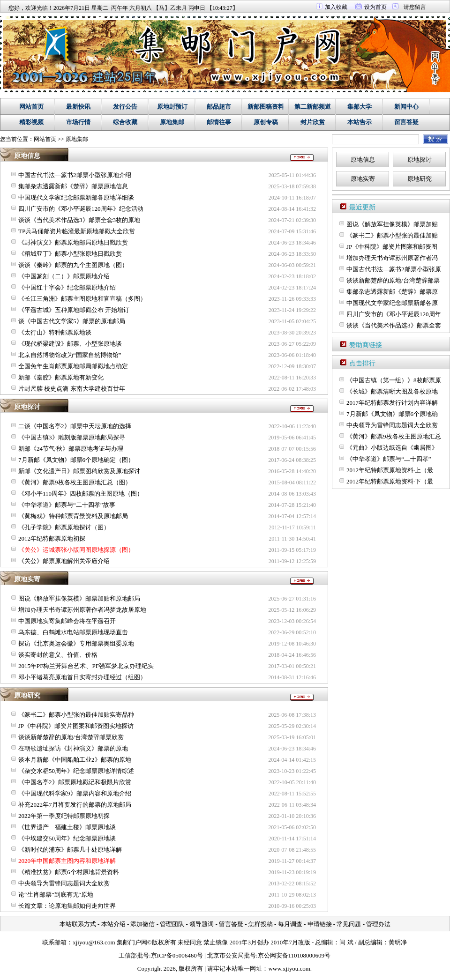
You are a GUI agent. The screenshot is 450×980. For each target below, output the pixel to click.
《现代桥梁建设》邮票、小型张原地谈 (70, 344)
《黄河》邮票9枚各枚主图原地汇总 (394, 436)
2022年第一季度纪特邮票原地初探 (64, 816)
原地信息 (363, 160)
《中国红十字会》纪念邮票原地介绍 (67, 287)
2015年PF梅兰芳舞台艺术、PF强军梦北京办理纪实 (86, 666)
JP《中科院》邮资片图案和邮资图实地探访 (76, 726)
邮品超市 (219, 107)
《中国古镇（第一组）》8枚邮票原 (394, 380)
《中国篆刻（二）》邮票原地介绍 (64, 276)
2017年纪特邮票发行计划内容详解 (392, 403)
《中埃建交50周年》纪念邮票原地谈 (67, 838)
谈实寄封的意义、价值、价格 (58, 655)
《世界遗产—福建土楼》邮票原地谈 (67, 827)
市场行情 (78, 122)
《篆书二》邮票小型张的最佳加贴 (392, 235)
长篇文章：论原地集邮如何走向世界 (67, 906)
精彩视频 (31, 122)
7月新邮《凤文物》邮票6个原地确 (392, 414)
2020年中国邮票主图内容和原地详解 (67, 861)
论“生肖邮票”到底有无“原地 (56, 895)
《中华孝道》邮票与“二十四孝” (389, 459)
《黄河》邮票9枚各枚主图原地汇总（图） (75, 482)
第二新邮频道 (313, 107)
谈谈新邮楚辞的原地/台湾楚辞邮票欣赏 (71, 737)
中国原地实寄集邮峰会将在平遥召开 (67, 621)
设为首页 (375, 7)
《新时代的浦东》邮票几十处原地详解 (70, 850)
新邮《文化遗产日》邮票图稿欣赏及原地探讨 (79, 471)
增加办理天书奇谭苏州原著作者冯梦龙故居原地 (82, 610)
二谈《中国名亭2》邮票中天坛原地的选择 (75, 426)
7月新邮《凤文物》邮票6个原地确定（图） (76, 460)
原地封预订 (172, 107)
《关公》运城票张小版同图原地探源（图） (76, 550)
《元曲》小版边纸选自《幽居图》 (392, 448)
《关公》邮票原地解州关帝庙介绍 (64, 561)
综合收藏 (125, 122)
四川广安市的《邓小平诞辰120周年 (394, 314)
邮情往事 (219, 122)
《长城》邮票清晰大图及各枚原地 (392, 391)
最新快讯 (78, 107)
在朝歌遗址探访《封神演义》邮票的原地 (73, 748)
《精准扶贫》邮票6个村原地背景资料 (69, 872)
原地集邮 (172, 122)
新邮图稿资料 (266, 107)
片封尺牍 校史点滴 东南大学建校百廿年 (72, 389)
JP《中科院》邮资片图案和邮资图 (392, 247)
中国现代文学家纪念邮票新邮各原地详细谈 (76, 197)
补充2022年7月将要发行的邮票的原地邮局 (75, 805)
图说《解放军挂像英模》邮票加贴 (392, 224)
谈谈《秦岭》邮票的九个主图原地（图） (73, 265)
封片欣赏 (313, 122)
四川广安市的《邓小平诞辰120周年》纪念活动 (81, 209)
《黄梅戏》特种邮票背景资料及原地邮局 (73, 516)
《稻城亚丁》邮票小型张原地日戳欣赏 (70, 254)
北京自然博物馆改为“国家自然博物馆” (70, 355)
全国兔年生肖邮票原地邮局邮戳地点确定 (73, 366)
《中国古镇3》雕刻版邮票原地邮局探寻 (72, 437)
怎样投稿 (261, 924)
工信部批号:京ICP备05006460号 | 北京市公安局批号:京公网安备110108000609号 (225, 955)
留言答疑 (406, 122)
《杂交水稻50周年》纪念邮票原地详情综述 (76, 771)
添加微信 (142, 924)
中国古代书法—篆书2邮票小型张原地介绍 (75, 175)
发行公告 (125, 107)
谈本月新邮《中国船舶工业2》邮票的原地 (75, 760)
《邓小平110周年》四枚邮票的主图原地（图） (81, 494)
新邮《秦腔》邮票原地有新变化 (61, 377)
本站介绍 (113, 924)
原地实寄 (363, 179)
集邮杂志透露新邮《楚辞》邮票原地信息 (73, 186)
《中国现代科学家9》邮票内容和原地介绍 (75, 793)
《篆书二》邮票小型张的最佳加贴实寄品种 (76, 715)
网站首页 (31, 107)
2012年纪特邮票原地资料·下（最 (390, 481)
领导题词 (202, 924)
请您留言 (415, 7)
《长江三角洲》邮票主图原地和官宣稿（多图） (82, 299)
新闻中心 (406, 107)
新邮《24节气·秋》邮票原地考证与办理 (71, 449)
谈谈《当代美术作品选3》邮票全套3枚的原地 (79, 220)
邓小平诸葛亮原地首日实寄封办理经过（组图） (82, 677)
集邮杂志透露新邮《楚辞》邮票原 (392, 292)
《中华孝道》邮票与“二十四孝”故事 (67, 505)
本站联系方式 (78, 924)
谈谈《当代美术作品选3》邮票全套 (394, 325)
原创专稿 (266, 122)
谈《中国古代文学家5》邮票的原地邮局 (72, 321)
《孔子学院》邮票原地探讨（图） (64, 527)
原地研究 (420, 179)
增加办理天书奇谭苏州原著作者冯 (392, 258)
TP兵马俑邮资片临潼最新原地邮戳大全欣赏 (77, 231)
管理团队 (172, 924)
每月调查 (290, 924)
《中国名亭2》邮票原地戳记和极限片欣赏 (75, 782)
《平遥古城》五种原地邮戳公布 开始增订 (74, 310)
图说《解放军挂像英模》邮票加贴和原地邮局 (79, 598)
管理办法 (378, 924)
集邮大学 (360, 107)
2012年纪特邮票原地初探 (52, 538)
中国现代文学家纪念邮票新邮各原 (392, 303)
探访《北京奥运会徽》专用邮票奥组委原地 (76, 643)
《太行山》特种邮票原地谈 (55, 332)
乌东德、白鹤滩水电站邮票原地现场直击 (73, 632)
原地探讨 (420, 160)
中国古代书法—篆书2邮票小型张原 (394, 269)
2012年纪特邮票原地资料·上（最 (390, 470)
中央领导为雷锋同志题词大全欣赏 (64, 883)
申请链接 (320, 924)
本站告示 (360, 122)
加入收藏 (336, 7)
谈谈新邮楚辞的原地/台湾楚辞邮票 (393, 280)
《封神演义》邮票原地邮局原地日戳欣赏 (73, 242)
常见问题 (349, 924)
